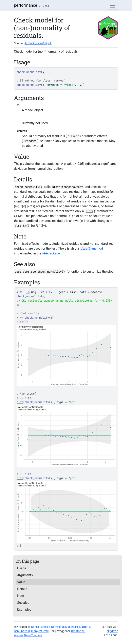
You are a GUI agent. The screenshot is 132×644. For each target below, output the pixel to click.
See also (23, 603)
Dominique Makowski (64, 627)
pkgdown (112, 631)
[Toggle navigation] (113, 6)
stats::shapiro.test (68, 187)
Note (21, 596)
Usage (22, 568)
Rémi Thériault (33, 635)
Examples (24, 610)
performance (26, 5)
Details (22, 589)
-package (51, 253)
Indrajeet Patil (40, 631)
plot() (90, 211)
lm (28, 292)
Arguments (25, 575)
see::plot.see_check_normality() (40, 272)
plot (20, 322)
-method (91, 248)
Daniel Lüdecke (41, 627)
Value (21, 582)
